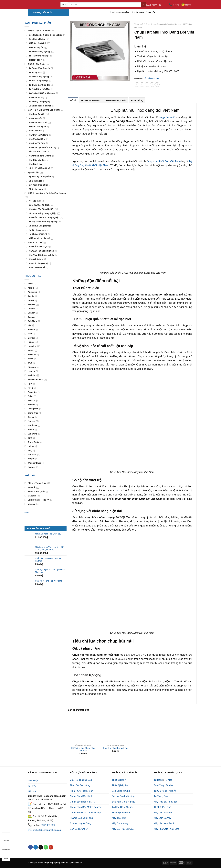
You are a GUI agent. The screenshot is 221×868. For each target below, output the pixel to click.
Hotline (174, 5)
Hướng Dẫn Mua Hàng (81, 818)
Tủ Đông (158, 780)
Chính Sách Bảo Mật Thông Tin (86, 807)
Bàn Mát (170, 785)
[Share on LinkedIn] (157, 85)
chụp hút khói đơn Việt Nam (164, 161)
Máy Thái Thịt (119, 818)
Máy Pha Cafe (161, 829)
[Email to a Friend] (147, 85)
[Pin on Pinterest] (152, 85)
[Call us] (46, 847)
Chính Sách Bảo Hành (81, 796)
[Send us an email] (41, 847)
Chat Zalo (6, 838)
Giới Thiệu (33, 781)
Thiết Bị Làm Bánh (121, 813)
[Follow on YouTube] (51, 847)
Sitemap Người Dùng (81, 823)
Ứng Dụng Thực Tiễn (116, 100)
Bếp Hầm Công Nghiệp (124, 802)
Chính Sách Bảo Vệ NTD (82, 802)
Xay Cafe (175, 829)
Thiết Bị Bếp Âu (120, 785)
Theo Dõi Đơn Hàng (80, 785)
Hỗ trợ (186, 5)
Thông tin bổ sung (91, 100)
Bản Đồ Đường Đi (79, 829)
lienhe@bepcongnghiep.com (47, 830)
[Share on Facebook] (137, 85)
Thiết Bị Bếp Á (119, 780)
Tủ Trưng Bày (161, 796)
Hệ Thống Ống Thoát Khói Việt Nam (83, 749)
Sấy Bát (173, 802)
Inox (118, 490)
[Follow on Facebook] (31, 847)
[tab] (73, 100)
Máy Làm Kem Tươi (164, 823)
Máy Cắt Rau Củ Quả (123, 829)
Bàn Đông (159, 785)
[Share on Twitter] (142, 85)
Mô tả (73, 100)
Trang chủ (139, 24)
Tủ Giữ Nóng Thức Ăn (165, 791)
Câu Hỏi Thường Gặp (81, 780)
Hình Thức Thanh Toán (81, 791)
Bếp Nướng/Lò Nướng (123, 796)
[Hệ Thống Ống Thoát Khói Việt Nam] (83, 728)
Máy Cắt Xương (120, 823)
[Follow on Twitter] (36, 847)
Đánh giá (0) (137, 100)
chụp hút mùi (167, 117)
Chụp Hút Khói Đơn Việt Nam (116, 748)
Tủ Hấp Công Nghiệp (123, 807)
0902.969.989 (48, 825)
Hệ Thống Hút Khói (151, 78)
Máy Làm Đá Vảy (162, 818)
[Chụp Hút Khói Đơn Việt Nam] (116, 728)
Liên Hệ (32, 791)
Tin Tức (32, 786)
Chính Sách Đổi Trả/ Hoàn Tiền (86, 813)
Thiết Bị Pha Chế (162, 807)
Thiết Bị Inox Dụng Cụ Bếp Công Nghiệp (163, 24)
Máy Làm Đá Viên (163, 813)
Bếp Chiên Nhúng (121, 791)
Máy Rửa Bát (160, 802)
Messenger (6, 847)
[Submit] (144, 5)
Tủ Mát (168, 780)
